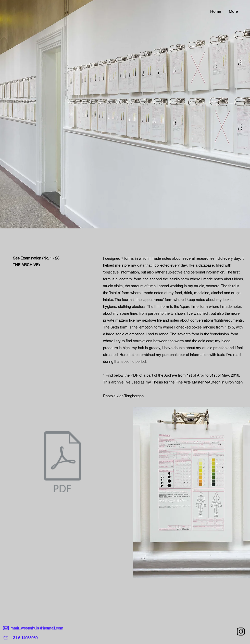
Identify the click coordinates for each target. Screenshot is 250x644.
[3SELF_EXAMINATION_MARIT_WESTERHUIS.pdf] (62, 462)
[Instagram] (241, 632)
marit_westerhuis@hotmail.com (37, 628)
